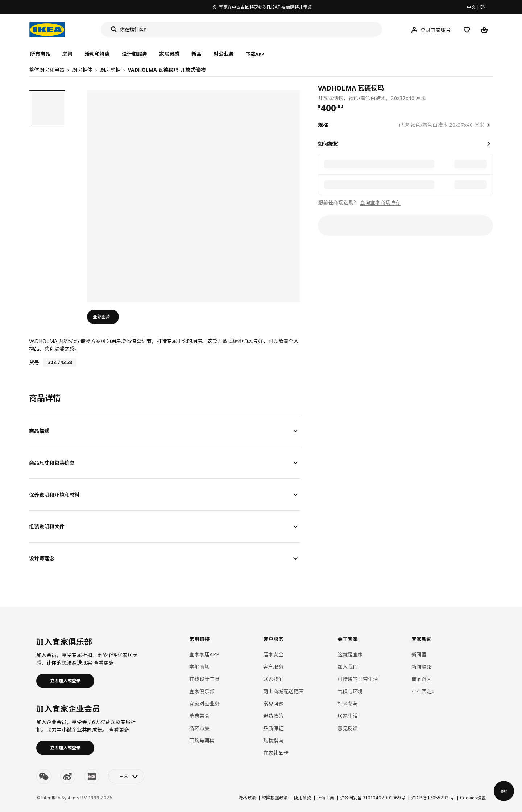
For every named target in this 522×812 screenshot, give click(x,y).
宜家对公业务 (204, 704)
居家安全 (273, 654)
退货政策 (273, 716)
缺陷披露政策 (275, 798)
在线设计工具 (204, 679)
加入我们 (348, 667)
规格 (323, 125)
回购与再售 (202, 740)
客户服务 (273, 667)
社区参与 (348, 704)
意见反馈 (348, 728)
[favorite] (490, 92)
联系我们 (273, 679)
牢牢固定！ (424, 691)
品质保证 (273, 728)
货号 (34, 362)
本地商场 (199, 667)
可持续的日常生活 (358, 679)
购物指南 (273, 740)
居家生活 (348, 716)
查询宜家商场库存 (380, 202)
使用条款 (302, 798)
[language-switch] (126, 776)
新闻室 (419, 654)
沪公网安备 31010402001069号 (373, 798)
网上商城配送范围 (283, 691)
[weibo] (68, 777)
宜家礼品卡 (276, 753)
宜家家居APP (204, 654)
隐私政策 (247, 798)
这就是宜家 (350, 654)
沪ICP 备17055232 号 (433, 798)
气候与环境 (350, 691)
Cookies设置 (473, 798)
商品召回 (422, 679)
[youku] (92, 777)
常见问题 (273, 704)
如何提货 (328, 144)
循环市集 (199, 728)
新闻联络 (422, 667)
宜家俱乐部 (202, 691)
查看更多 (104, 663)
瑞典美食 (199, 716)
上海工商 (326, 798)
